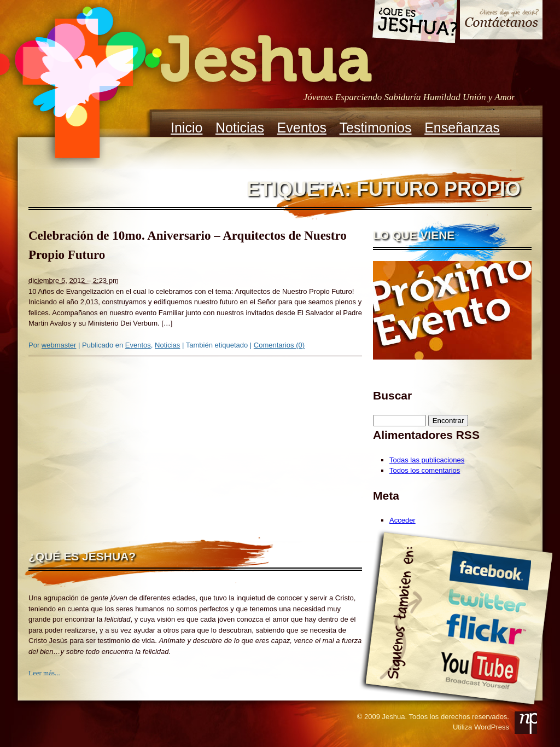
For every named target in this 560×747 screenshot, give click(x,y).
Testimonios (376, 128)
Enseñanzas (462, 128)
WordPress (492, 727)
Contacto (501, 21)
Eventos (302, 128)
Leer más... (44, 673)
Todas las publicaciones (427, 460)
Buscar (392, 395)
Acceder (402, 520)
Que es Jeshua (414, 24)
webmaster (59, 345)
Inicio (186, 128)
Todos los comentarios (425, 470)
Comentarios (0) (279, 345)
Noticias (240, 128)
